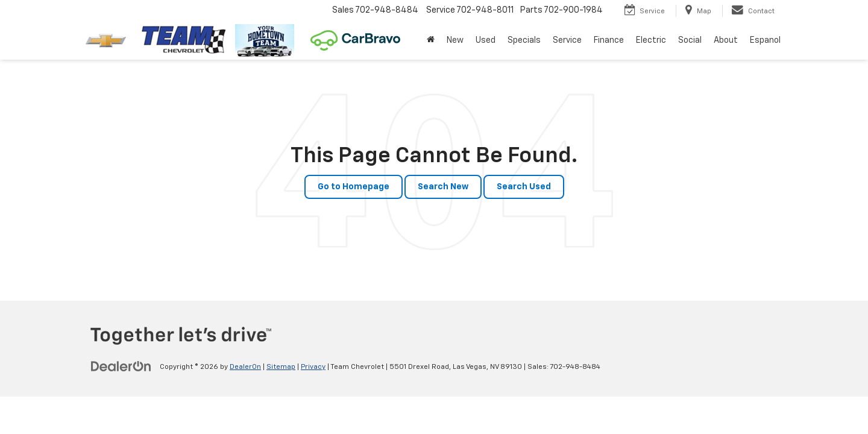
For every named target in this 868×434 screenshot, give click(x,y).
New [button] (455, 40)
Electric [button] (651, 40)
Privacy (313, 367)
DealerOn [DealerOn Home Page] (245, 367)
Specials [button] (524, 40)
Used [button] (486, 40)
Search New (443, 187)
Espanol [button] (765, 40)
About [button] (726, 40)
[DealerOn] (121, 366)
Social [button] (690, 40)
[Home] (431, 40)
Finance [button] (609, 40)
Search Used (524, 187)
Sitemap (281, 367)
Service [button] (567, 40)
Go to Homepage (354, 187)
